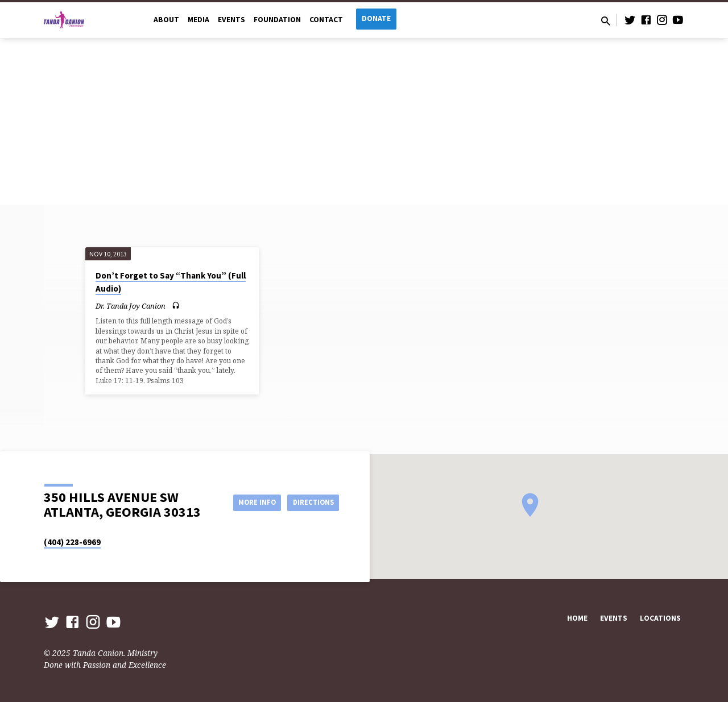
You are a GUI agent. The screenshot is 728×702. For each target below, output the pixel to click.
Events (231, 20)
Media (198, 20)
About (166, 20)
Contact (326, 20)
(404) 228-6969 (72, 542)
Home (577, 618)
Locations (660, 618)
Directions (311, 502)
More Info (247, 502)
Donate (376, 18)
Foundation (277, 20)
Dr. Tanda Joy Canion (131, 306)
